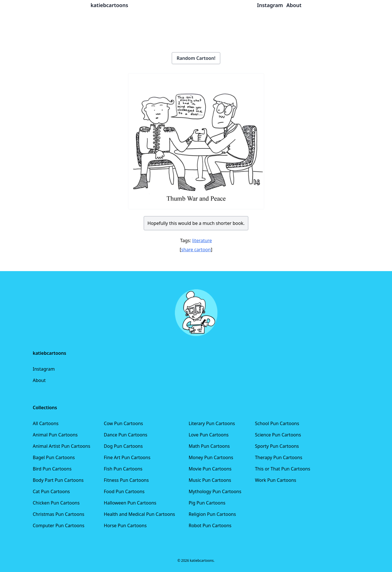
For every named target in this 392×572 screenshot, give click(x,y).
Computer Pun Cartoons (59, 525)
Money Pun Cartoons (211, 457)
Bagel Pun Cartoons (54, 457)
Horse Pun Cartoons (125, 525)
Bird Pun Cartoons (52, 469)
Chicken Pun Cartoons (56, 503)
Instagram (44, 369)
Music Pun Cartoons (210, 480)
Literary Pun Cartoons (212, 423)
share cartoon (196, 250)
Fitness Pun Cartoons (126, 480)
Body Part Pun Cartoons (58, 480)
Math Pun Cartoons (209, 446)
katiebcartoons (110, 5)
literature (202, 240)
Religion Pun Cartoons (212, 514)
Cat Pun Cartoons (51, 491)
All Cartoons (46, 423)
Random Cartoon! (196, 58)
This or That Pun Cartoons (282, 469)
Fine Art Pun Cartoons (127, 457)
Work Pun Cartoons (276, 480)
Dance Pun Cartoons (125, 435)
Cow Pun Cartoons (123, 423)
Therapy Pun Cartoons (278, 457)
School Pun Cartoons (277, 423)
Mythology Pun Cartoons (215, 491)
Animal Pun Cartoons (55, 435)
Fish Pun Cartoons (123, 469)
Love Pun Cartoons (208, 435)
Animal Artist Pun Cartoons (62, 446)
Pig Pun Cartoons (207, 503)
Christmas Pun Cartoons (59, 514)
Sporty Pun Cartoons (277, 446)
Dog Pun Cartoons (123, 446)
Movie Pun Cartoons (210, 469)
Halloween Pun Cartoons (130, 503)
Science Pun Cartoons (278, 435)
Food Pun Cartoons (124, 491)
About (39, 380)
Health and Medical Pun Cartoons (139, 514)
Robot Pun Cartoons (210, 525)
